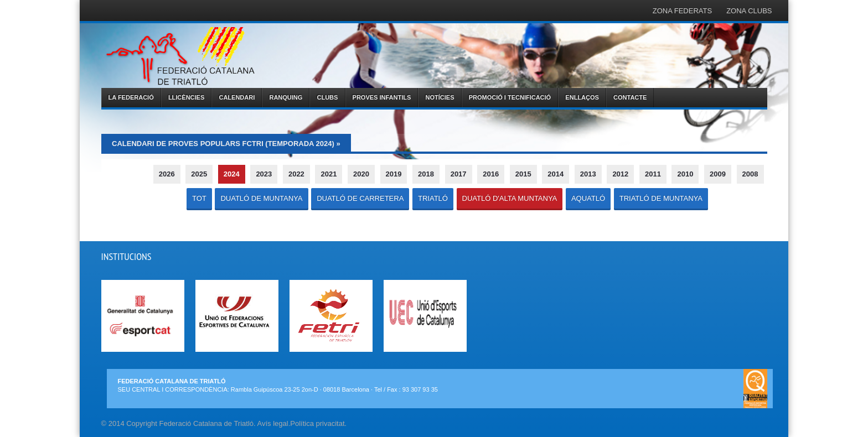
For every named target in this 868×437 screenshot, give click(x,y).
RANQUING (286, 97)
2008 (750, 174)
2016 (491, 174)
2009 (718, 174)
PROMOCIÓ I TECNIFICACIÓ (510, 97)
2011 (653, 174)
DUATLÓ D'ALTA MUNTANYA (510, 198)
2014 (556, 174)
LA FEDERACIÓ (131, 97)
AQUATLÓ (588, 198)
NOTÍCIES (440, 97)
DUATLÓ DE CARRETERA (360, 198)
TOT (199, 198)
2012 (620, 174)
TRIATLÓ (433, 198)
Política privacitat (317, 423)
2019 (394, 174)
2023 (264, 174)
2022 (296, 174)
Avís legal (273, 423)
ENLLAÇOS (582, 97)
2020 (361, 174)
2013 (588, 174)
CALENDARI (237, 97)
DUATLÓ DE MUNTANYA (261, 198)
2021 (329, 174)
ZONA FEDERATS (682, 11)
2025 (199, 174)
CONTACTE (630, 97)
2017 (459, 174)
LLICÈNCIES (186, 97)
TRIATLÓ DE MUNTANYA (661, 198)
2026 (167, 174)
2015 (523, 174)
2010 (685, 174)
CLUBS (328, 97)
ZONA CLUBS (749, 11)
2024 (232, 174)
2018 (426, 174)
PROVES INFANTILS (382, 97)
